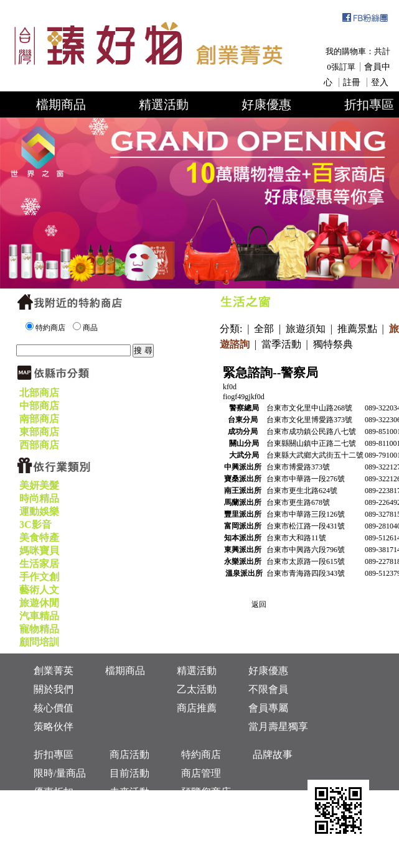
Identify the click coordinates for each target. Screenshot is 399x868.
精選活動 (164, 104)
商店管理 (201, 773)
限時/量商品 (60, 773)
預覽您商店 (206, 792)
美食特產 (39, 538)
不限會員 (268, 689)
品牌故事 (273, 755)
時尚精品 (39, 498)
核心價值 (54, 708)
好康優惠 (266, 104)
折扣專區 (54, 755)
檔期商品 (61, 104)
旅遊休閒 (39, 603)
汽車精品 (39, 616)
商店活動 (129, 755)
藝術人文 (39, 590)
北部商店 (39, 393)
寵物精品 (39, 629)
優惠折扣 (54, 792)
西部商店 (39, 445)
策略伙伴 (54, 727)
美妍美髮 (39, 485)
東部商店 (39, 432)
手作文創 (39, 577)
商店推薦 (197, 708)
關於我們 (54, 689)
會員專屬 (268, 708)
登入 (380, 82)
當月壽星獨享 (278, 727)
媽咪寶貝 (39, 551)
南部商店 (39, 419)
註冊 (352, 82)
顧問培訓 (39, 642)
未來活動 (129, 792)
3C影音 (35, 524)
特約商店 (201, 755)
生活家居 (39, 564)
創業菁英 (54, 671)
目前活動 (129, 773)
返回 (259, 604)
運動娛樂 (39, 511)
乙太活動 (197, 689)
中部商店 (39, 406)
